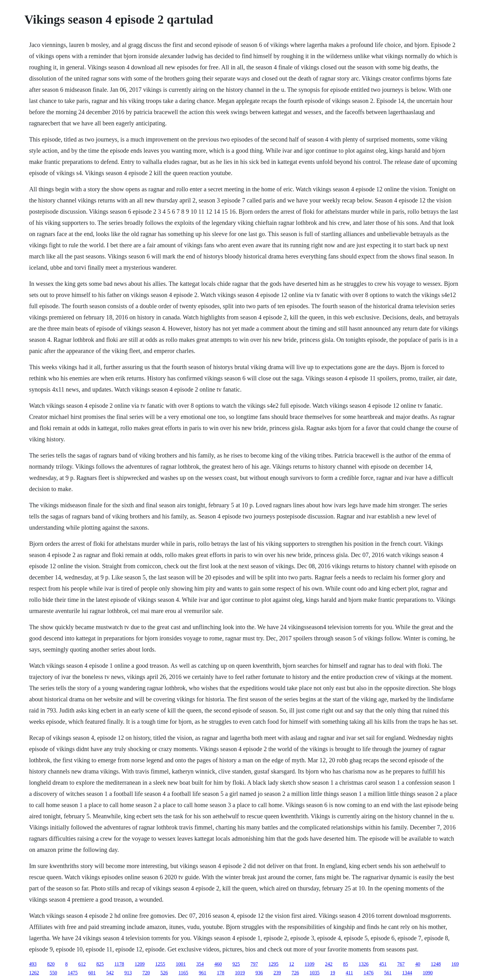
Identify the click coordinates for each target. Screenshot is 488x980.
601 (92, 973)
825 (100, 964)
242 (329, 964)
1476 (368, 973)
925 (236, 964)
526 (164, 973)
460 (218, 964)
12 (292, 964)
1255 (160, 964)
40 (418, 964)
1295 (274, 964)
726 (295, 973)
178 (221, 973)
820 (51, 964)
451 (383, 964)
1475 (73, 973)
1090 (428, 973)
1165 (183, 973)
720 (146, 973)
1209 (140, 964)
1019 (240, 973)
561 (388, 973)
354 (200, 964)
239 (277, 973)
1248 (436, 964)
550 (53, 973)
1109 (310, 964)
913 (128, 973)
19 (333, 973)
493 (33, 964)
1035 (315, 973)
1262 (34, 973)
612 (82, 964)
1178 (119, 964)
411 (349, 973)
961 (203, 973)
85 (345, 964)
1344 (407, 973)
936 (259, 973)
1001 (181, 964)
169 (455, 964)
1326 (364, 964)
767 (401, 964)
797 (254, 964)
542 (110, 973)
